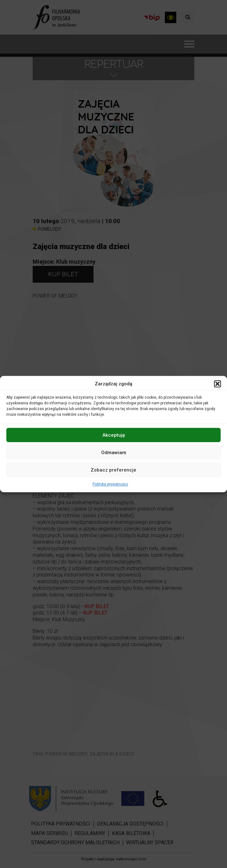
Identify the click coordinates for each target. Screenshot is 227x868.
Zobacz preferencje (113, 470)
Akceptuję (114, 435)
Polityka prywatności (110, 484)
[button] (217, 384)
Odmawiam (114, 453)
